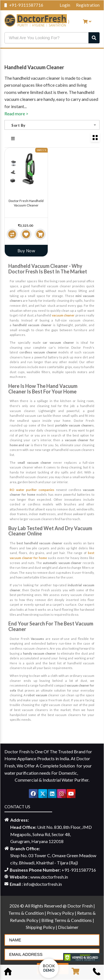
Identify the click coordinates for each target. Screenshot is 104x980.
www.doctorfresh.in (49, 877)
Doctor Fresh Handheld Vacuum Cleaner (26, 203)
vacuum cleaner (63, 315)
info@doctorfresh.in (43, 884)
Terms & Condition (26, 913)
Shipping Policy (41, 927)
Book (49, 968)
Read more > (16, 114)
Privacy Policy (61, 913)
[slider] (16, 221)
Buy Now (26, 251)
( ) (64, 21)
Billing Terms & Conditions (67, 920)
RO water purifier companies (32, 490)
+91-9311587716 (24, 5)
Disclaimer (68, 927)
